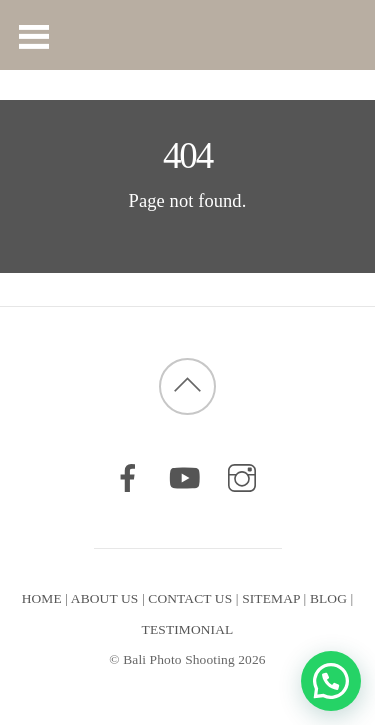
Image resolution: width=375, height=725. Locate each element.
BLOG (328, 598)
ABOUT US (105, 598)
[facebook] (128, 477)
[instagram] (242, 477)
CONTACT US (190, 598)
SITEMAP (271, 598)
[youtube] (185, 477)
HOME (42, 598)
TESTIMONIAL (188, 629)
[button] (331, 681)
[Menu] (34, 35)
